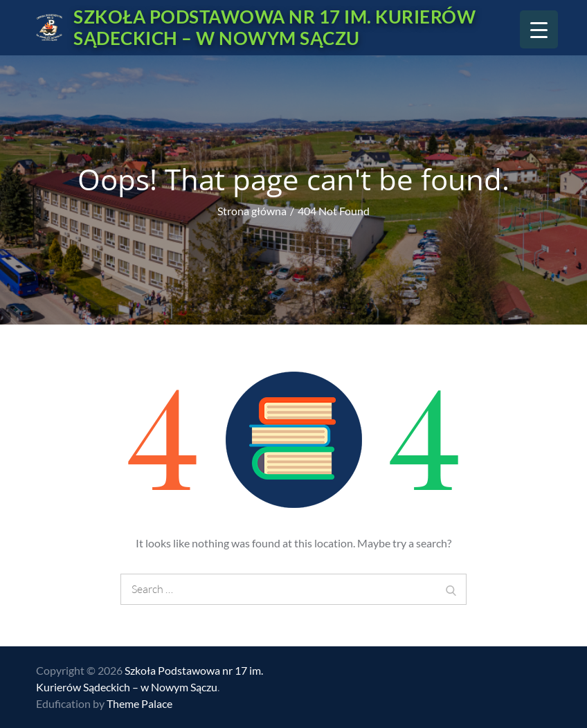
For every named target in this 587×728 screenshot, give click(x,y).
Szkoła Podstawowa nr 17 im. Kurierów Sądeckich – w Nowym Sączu (274, 27)
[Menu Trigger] (539, 29)
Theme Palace (139, 703)
